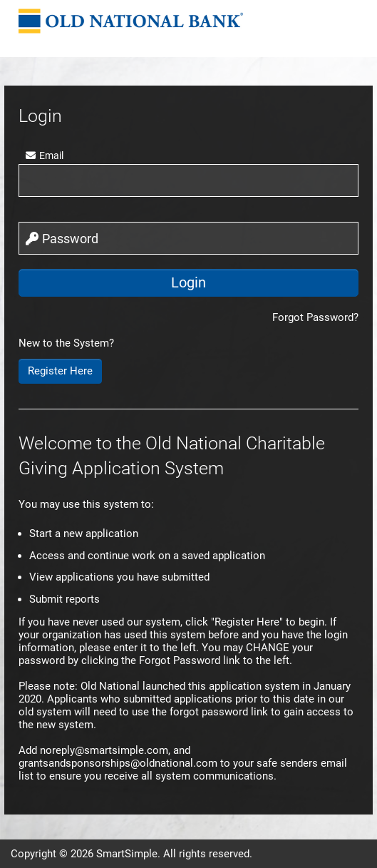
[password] (188, 238)
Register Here (60, 371)
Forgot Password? (315, 317)
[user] (188, 180)
